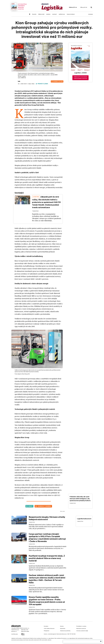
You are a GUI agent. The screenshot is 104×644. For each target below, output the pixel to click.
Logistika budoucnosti (84, 519)
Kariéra (62, 626)
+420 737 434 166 (71, 634)
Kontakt (55, 14)
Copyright (14, 628)
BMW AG (23, 78)
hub (19, 81)
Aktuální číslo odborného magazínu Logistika (19, 7)
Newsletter (63, 628)
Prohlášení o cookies (81, 626)
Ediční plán (62, 14)
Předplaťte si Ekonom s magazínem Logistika (80, 78)
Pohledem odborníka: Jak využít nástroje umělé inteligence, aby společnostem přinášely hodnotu (80, 499)
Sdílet (30, 506)
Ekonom (91, 14)
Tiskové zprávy (71, 14)
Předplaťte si (73, 7)
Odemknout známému (44, 506)
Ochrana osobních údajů (82, 631)
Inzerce (48, 14)
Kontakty (46, 626)
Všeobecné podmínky (65, 631)
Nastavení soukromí (81, 628)
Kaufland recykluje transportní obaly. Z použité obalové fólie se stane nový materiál (47, 558)
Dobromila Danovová (62, 634)
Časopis (34, 14)
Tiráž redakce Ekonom (49, 628)
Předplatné (41, 14)
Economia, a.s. (26, 628)
